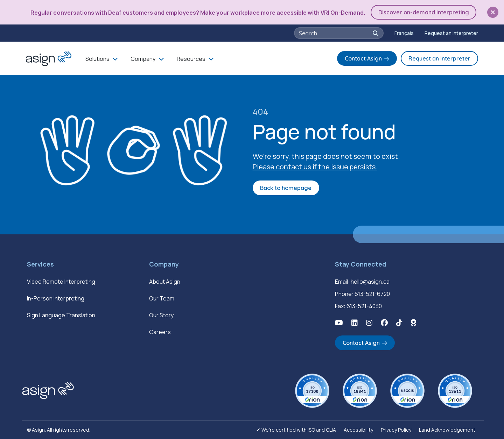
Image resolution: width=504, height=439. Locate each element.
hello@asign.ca (370, 282)
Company (143, 59)
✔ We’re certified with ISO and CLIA (296, 430)
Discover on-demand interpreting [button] (424, 12)
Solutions (97, 59)
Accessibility (358, 430)
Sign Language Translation (61, 315)
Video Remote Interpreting (61, 282)
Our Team (162, 298)
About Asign (165, 282)
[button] (493, 12)
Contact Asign (363, 58)
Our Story (161, 315)
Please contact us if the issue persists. (315, 167)
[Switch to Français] (404, 33)
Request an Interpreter (451, 33)
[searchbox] (335, 33)
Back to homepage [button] (286, 188)
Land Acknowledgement (447, 430)
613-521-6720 (372, 294)
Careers (160, 332)
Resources (191, 59)
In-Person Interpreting (56, 298)
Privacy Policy (396, 430)
